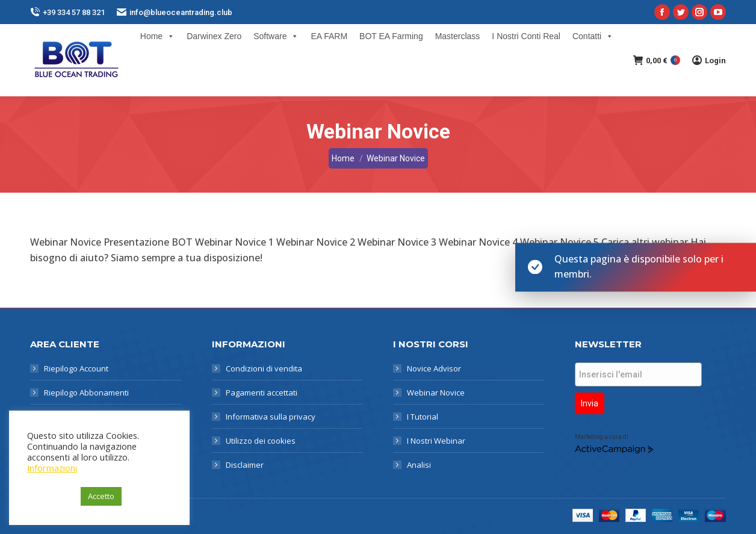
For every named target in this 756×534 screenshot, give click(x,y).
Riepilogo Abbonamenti (86, 393)
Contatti (593, 36)
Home (157, 36)
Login (709, 60)
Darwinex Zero (214, 36)
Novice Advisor (434, 368)
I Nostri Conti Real (526, 36)
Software (276, 36)
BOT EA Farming (391, 36)
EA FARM (329, 36)
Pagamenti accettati (262, 393)
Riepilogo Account (76, 368)
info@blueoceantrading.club (175, 12)
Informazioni (52, 468)
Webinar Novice (436, 393)
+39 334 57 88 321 (67, 12)
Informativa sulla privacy (271, 417)
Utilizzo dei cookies (261, 441)
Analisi (419, 465)
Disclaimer (245, 465)
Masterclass (458, 36)
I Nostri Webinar (436, 441)
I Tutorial (423, 417)
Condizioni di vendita (264, 368)
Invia (590, 403)
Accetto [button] (101, 496)
